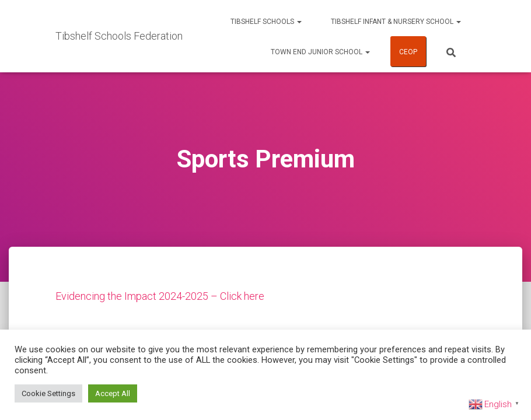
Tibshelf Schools (266, 22)
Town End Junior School (320, 52)
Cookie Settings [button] (48, 393)
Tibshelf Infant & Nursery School (396, 22)
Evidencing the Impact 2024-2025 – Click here (160, 296)
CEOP (408, 52)
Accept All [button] (113, 393)
